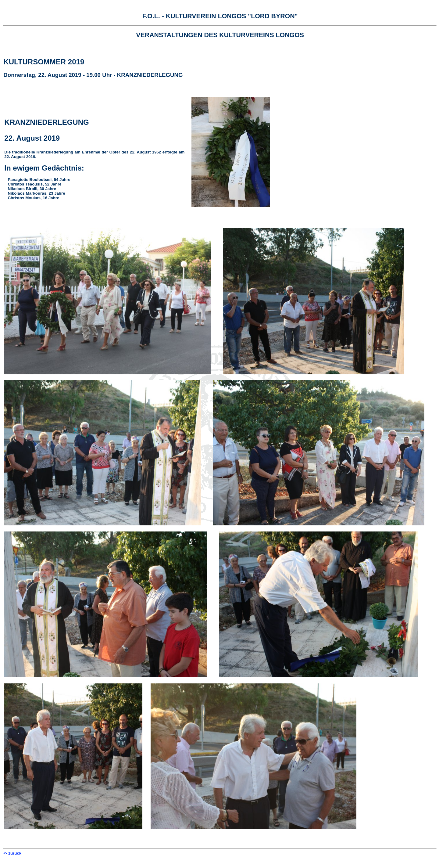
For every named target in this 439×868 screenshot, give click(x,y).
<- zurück (12, 853)
